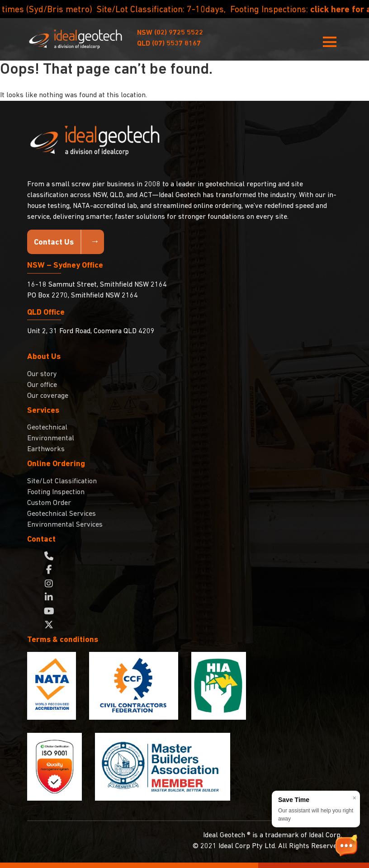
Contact (41, 540)
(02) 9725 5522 (170, 33)
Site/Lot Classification (62, 481)
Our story (42, 374)
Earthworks (46, 449)
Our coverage (48, 396)
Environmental (51, 439)
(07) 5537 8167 (169, 44)
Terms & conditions (63, 640)
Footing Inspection (56, 492)
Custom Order (49, 503)
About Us (44, 357)
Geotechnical (47, 428)
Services (43, 411)
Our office (42, 385)
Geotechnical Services (61, 514)
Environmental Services (65, 525)
